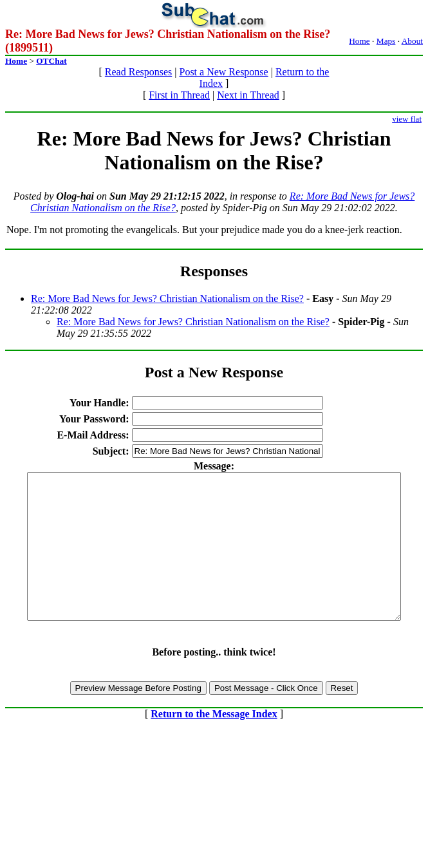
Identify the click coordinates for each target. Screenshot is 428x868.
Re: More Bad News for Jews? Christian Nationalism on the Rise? (167, 298)
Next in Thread (248, 95)
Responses (214, 271)
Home (359, 41)
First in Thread (179, 95)
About (412, 41)
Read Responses (138, 72)
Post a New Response (223, 72)
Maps (386, 41)
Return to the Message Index (214, 743)
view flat (407, 119)
